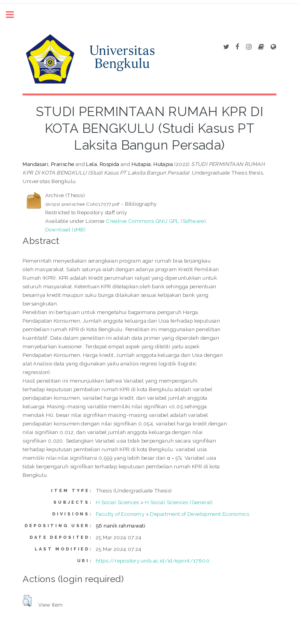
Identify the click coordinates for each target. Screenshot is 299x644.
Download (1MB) (66, 229)
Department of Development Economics (200, 514)
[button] (27, 601)
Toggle (14, 15)
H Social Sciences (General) (179, 502)
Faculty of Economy (120, 514)
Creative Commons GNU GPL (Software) (156, 221)
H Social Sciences (118, 502)
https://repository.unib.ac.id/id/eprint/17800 (153, 561)
